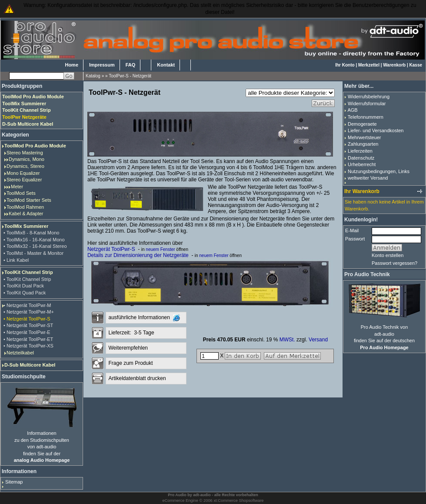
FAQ (131, 65)
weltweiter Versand (368, 178)
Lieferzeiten (360, 151)
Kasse (416, 65)
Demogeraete (362, 124)
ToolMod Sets (21, 193)
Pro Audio (177, 495)
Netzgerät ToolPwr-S (111, 249)
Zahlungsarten (363, 144)
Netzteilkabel (20, 353)
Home (72, 65)
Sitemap (14, 482)
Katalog (93, 76)
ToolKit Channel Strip (29, 272)
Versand (318, 340)
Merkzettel (369, 65)
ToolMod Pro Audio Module (35, 146)
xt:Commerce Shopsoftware (238, 501)
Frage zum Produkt (130, 363)
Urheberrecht (362, 164)
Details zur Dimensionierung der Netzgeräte (138, 255)
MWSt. (287, 340)
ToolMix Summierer (26, 226)
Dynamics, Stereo (25, 166)
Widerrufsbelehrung (369, 97)
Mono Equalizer (23, 173)
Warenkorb (394, 65)
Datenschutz (361, 158)
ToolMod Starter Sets (29, 200)
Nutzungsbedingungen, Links (379, 171)
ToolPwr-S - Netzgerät (130, 76)
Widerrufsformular (367, 103)
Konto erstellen (388, 255)
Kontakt (166, 65)
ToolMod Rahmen (25, 207)
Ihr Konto (345, 65)
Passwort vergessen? (394, 263)
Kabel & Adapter (26, 214)
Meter (17, 187)
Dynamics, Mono (27, 159)
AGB (352, 110)
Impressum (102, 65)
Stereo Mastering (25, 153)
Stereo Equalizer (24, 180)
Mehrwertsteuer (364, 137)
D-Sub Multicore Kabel (30, 365)
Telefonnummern (366, 117)
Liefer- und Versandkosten (376, 130)
